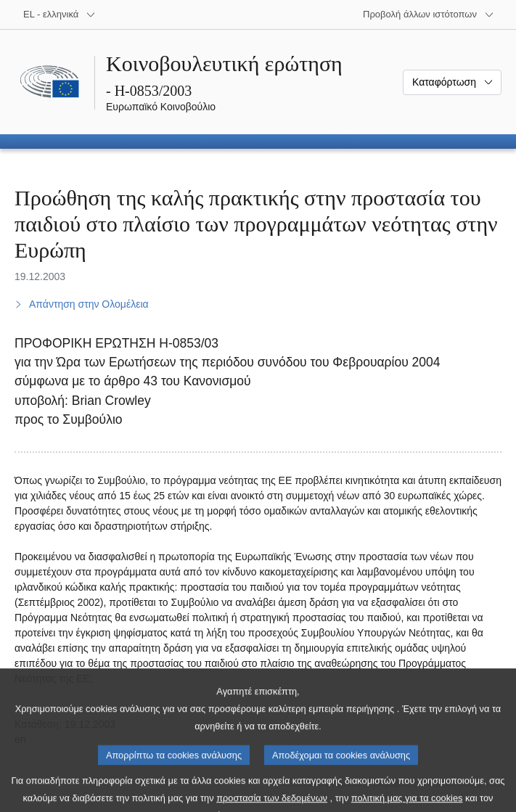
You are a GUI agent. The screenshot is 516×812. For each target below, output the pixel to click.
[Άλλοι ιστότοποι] (429, 15)
